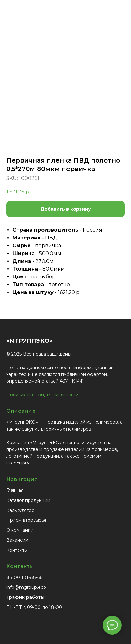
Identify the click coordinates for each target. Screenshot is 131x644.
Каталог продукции (28, 500)
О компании (20, 530)
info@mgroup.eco (26, 587)
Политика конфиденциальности (42, 395)
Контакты (17, 550)
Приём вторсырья (26, 520)
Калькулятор (20, 510)
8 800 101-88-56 (24, 577)
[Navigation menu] (121, 16)
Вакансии (17, 540)
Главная (15, 490)
